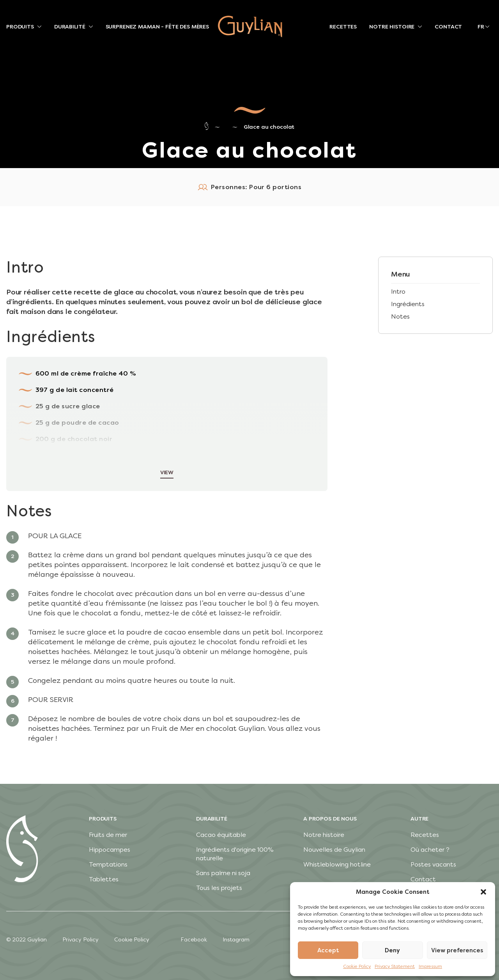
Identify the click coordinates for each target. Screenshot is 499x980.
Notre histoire (324, 835)
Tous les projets (219, 888)
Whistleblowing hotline (337, 864)
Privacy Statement (395, 966)
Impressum (430, 966)
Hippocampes (110, 850)
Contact (423, 879)
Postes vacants (433, 864)
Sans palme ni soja (223, 873)
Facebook (194, 940)
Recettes (425, 835)
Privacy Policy (81, 940)
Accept (328, 950)
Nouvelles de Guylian (334, 850)
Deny (392, 950)
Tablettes (104, 879)
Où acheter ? (430, 850)
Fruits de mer (108, 835)
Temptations (108, 864)
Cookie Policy (357, 966)
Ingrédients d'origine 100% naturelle (235, 854)
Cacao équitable (221, 835)
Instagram (236, 940)
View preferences (457, 950)
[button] (483, 892)
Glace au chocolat (269, 127)
